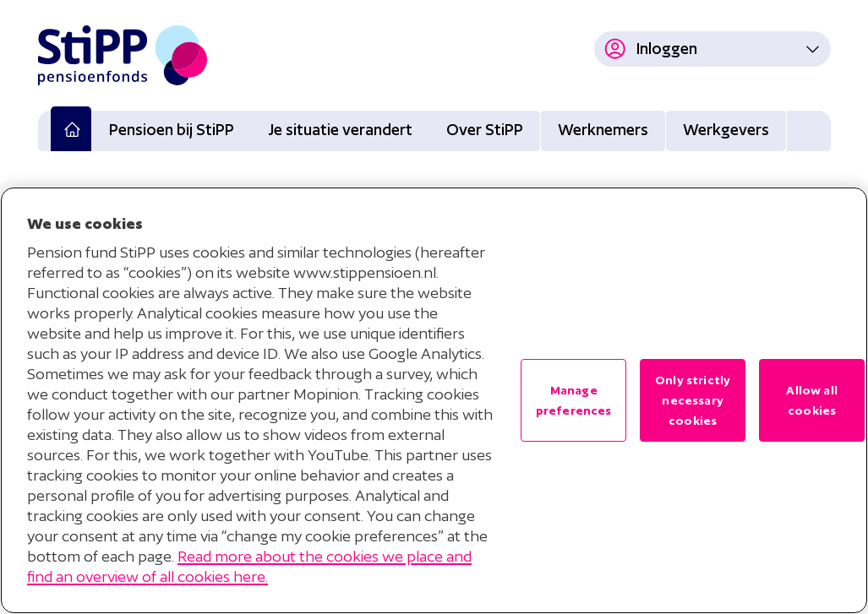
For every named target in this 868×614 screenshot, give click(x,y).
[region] (434, 400)
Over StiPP (485, 130)
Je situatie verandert (340, 130)
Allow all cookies (811, 400)
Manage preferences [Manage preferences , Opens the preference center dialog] (574, 400)
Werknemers (603, 130)
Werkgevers (726, 130)
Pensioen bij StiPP (172, 130)
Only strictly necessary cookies (693, 400)
